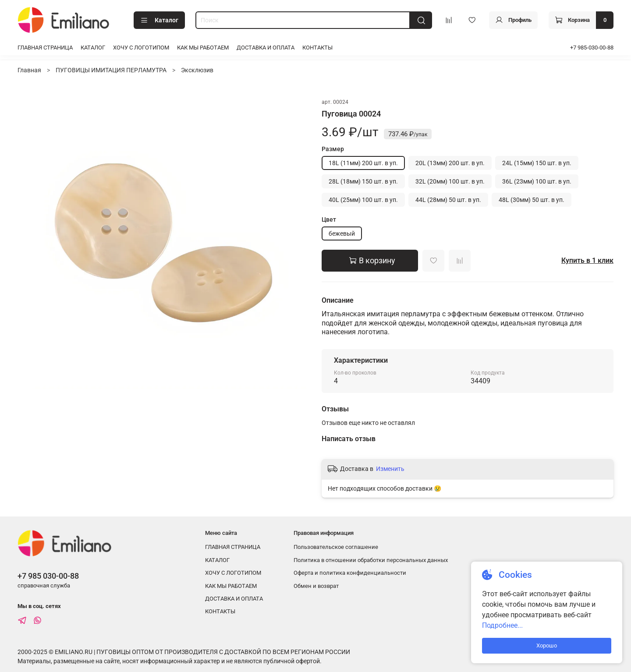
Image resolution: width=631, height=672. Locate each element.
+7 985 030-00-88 (48, 576)
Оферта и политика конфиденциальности (350, 573)
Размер (333, 149)
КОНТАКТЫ (317, 48)
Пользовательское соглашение (336, 547)
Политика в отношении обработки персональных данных (371, 560)
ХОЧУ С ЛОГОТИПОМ (141, 48)
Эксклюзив (197, 70)
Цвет (329, 219)
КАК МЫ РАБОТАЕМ (203, 48)
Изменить (390, 469)
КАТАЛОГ (93, 48)
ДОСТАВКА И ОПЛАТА (266, 48)
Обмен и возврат (316, 586)
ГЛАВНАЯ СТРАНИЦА (45, 48)
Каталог (159, 21)
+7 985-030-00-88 (592, 48)
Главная (29, 70)
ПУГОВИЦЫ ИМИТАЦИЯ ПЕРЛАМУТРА (111, 70)
